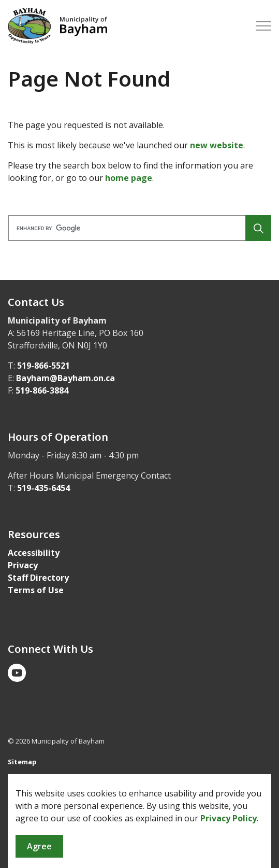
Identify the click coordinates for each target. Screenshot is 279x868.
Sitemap (22, 762)
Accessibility (34, 553)
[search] (138, 228)
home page (129, 178)
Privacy (23, 565)
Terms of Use (36, 590)
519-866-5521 (43, 366)
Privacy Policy (229, 850)
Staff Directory (38, 578)
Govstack (58, 782)
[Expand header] (263, 26)
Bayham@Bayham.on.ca (65, 378)
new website (217, 145)
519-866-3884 (42, 390)
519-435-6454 (43, 488)
